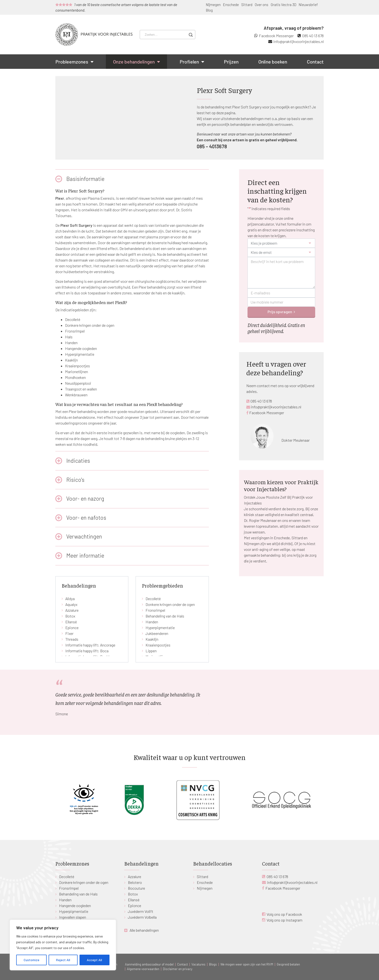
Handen (71, 343)
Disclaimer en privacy (178, 969)
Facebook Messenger (276, 36)
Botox (70, 616)
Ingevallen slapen (73, 917)
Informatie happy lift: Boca (87, 651)
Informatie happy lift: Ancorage (90, 645)
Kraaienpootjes (77, 366)
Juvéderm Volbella (142, 917)
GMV (124, 210)
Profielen (189, 62)
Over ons (262, 5)
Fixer (69, 633)
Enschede (231, 5)
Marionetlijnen (77, 372)
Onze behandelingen (134, 62)
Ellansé (71, 622)
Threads (72, 639)
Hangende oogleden (81, 348)
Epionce (72, 628)
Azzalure (72, 610)
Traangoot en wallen (81, 389)
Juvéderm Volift (141, 911)
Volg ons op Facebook (284, 914)
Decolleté (73, 319)
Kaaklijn (71, 360)
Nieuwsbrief (308, 5)
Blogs (213, 964)
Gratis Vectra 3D (284, 5)
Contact (315, 62)
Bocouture (136, 888)
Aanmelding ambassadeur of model (149, 964)
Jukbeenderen (157, 633)
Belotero (135, 882)
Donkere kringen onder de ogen (90, 325)
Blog (209, 10)
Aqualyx (71, 604)
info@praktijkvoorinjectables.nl (299, 41)
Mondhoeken (75, 377)
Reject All (63, 960)
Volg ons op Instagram (284, 920)
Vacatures (198, 964)
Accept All (94, 960)
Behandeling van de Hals (165, 616)
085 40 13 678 (313, 36)
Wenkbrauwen (76, 395)
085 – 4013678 (212, 146)
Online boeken (273, 62)
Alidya (70, 599)
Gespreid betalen (288, 964)
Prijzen (231, 62)
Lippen (151, 651)
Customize (32, 960)
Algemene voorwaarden (143, 969)
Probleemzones (72, 62)
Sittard (247, 5)
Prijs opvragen (280, 312)
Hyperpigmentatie (80, 354)
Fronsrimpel (75, 331)
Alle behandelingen (144, 930)
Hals (69, 337)
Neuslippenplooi (78, 383)
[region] (63, 945)
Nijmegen (213, 5)
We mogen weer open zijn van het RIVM (247, 964)
